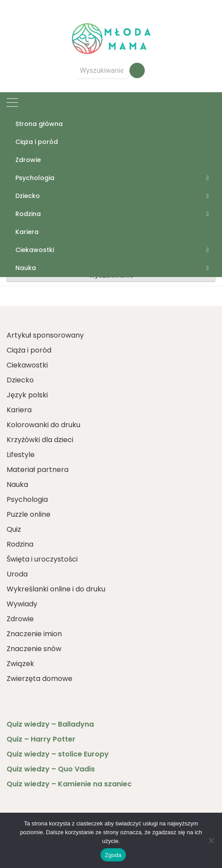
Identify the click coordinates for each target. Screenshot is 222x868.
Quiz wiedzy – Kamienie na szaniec (69, 784)
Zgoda (113, 855)
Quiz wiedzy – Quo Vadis (51, 769)
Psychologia (35, 178)
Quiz (14, 529)
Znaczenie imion (34, 634)
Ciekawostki (35, 250)
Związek (20, 664)
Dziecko (28, 196)
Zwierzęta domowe (39, 679)
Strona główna (39, 124)
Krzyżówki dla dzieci (40, 440)
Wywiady (22, 604)
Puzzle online (29, 514)
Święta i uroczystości (42, 559)
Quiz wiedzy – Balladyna (50, 724)
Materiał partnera (38, 470)
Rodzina (28, 214)
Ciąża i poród (37, 142)
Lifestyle (21, 455)
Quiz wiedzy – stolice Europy (58, 754)
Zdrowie (28, 160)
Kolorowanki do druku (43, 425)
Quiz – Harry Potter (41, 739)
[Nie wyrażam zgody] (211, 840)
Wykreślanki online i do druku (56, 589)
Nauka (26, 268)
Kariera (27, 232)
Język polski (27, 395)
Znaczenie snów (34, 649)
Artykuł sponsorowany (45, 335)
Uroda (17, 574)
